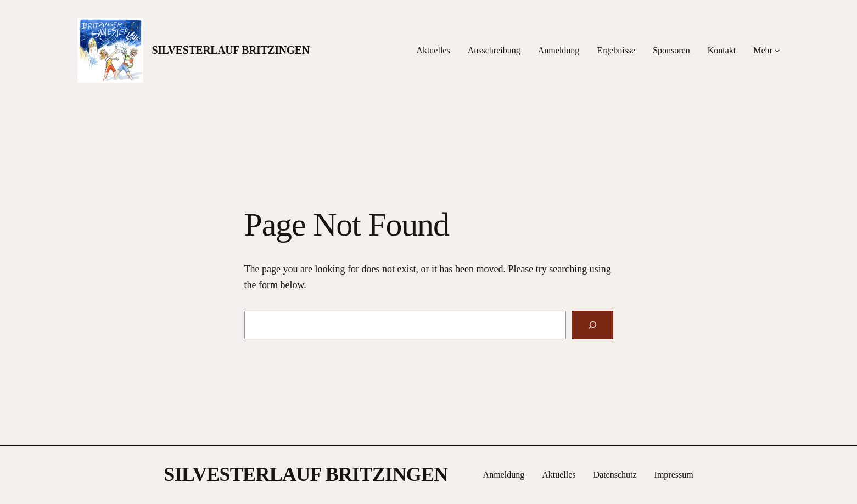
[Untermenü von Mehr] (777, 51)
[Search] (592, 325)
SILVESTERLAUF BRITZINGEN (231, 50)
